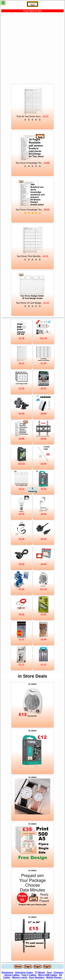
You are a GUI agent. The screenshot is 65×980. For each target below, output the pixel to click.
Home (18, 966)
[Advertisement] (32, 47)
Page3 (47, 966)
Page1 (28, 966)
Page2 (37, 966)
